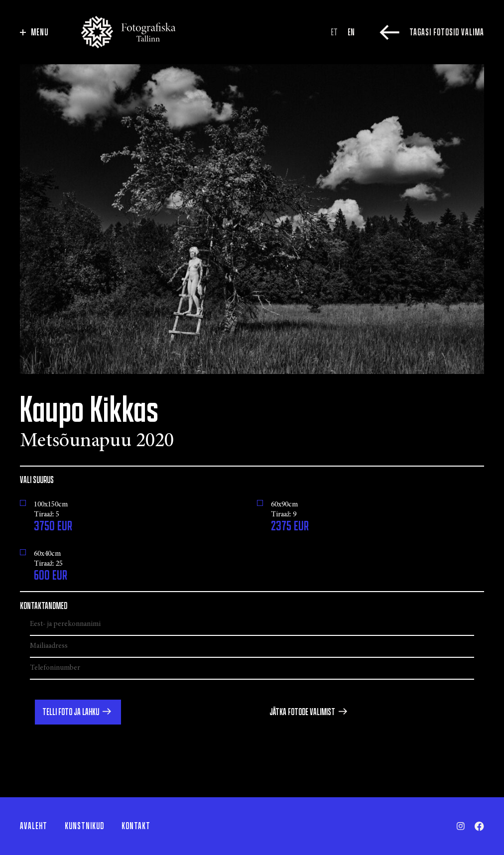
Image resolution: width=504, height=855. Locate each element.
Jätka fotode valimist (302, 712)
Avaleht (34, 826)
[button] (78, 712)
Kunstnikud (84, 826)
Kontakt (136, 826)
